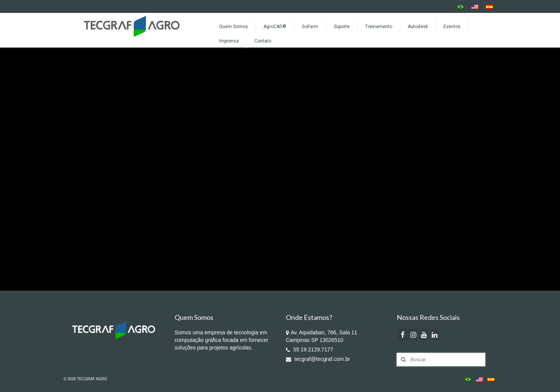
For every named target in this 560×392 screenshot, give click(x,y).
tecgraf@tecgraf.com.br (318, 359)
